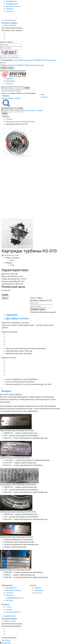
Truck (12, 265)
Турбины (9, 78)
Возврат (7, 391)
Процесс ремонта (13, 612)
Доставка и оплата (13, 6)
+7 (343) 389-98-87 (9, 20)
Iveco (12, 260)
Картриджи (10, 81)
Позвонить (5, 643)
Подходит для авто (11, 255)
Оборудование (12, 4)
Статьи (9, 607)
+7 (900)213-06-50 (9, 621)
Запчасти (9, 83)
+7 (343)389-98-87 (9, 616)
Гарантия (9, 9)
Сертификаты (11, 1)
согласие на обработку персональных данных (25, 65)
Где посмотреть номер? (11, 91)
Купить (5, 298)
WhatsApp (5, 640)
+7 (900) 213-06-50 (9, 18)
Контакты (10, 11)
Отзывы (9, 609)
